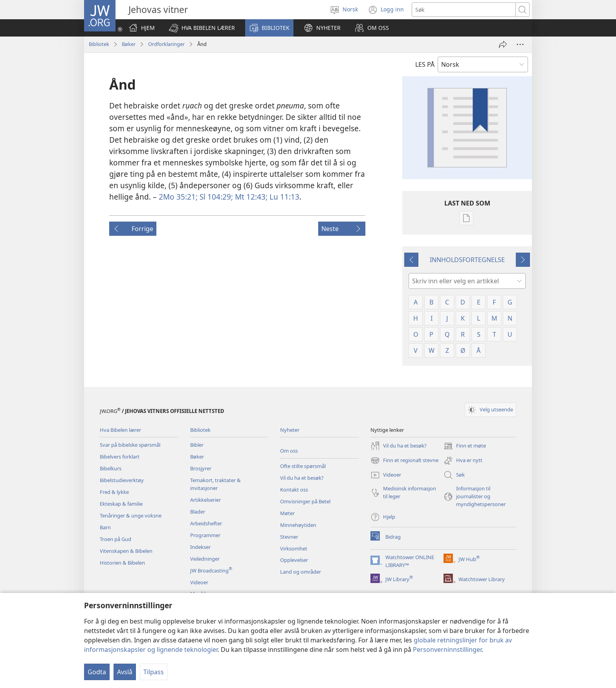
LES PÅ (425, 64)
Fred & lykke (114, 492)
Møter (287, 513)
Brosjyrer (201, 468)
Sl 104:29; (215, 197)
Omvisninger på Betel (305, 501)
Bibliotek (99, 44)
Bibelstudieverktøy (122, 480)
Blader (198, 512)
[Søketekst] (464, 10)
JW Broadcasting (211, 571)
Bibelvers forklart (120, 457)
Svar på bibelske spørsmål (130, 445)
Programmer (205, 535)
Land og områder (301, 572)
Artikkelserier (205, 500)
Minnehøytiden (298, 525)
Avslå (125, 672)
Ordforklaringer (166, 44)
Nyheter (290, 430)
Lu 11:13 (283, 197)
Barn (105, 527)
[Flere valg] (520, 44)
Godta (97, 672)
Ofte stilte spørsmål (303, 466)
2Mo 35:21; (178, 197)
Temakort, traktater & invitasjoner (215, 484)
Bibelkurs (111, 468)
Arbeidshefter (206, 523)
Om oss (289, 451)
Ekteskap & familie (121, 504)
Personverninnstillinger (447, 649)
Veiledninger (205, 559)
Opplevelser (294, 560)
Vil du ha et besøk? (302, 478)
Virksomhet (294, 549)
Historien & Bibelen (122, 563)
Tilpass (154, 672)
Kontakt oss (294, 490)
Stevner (289, 537)
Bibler (197, 445)
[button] (202, 28)
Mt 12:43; (250, 197)
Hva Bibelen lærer (120, 430)
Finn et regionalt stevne (404, 461)
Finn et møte (465, 446)
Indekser (200, 547)
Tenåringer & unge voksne (131, 516)
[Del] (503, 44)
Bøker (129, 44)
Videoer (199, 582)
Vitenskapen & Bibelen (126, 551)
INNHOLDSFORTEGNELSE (467, 260)
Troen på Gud (115, 539)
